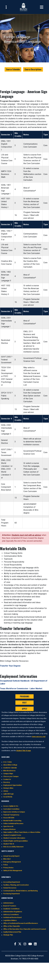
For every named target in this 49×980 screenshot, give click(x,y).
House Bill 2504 (9, 818)
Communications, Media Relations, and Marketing (20, 891)
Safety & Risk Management (13, 871)
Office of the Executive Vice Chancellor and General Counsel (25, 929)
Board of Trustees (10, 906)
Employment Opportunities (13, 785)
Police (6, 865)
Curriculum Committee (11, 809)
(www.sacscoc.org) (39, 737)
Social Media (8, 797)
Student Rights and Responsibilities (16, 841)
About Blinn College (10, 765)
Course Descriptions (33, 69)
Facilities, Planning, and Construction (16, 885)
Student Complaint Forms (12, 835)
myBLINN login (8, 794)
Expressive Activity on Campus (14, 812)
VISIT (24, 703)
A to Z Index (8, 762)
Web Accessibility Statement (13, 847)
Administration (8, 903)
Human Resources (10, 888)
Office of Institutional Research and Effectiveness (21, 923)
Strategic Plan (8, 935)
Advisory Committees (11, 915)
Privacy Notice (8, 868)
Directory (7, 782)
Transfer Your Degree (10, 666)
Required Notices (9, 829)
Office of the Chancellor (12, 926)
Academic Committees (11, 909)
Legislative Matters (10, 920)
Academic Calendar (10, 768)
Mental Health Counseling (12, 821)
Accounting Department (12, 882)
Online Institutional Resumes (13, 824)
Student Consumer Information (14, 838)
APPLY (24, 709)
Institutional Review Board (12, 917)
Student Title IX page (24, 751)
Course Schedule (13, 69)
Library (6, 791)
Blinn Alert (7, 859)
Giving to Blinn (8, 788)
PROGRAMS (25, 696)
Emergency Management (12, 862)
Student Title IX (9, 844)
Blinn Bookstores (9, 771)
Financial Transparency (11, 815)
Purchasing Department (11, 894)
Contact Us (7, 779)
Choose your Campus (11, 777)
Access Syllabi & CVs (11, 806)
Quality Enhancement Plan (12, 932)
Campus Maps (8, 774)
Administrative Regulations (13, 912)
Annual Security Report (11, 856)
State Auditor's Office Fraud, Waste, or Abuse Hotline (22, 832)
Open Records (8, 826)
